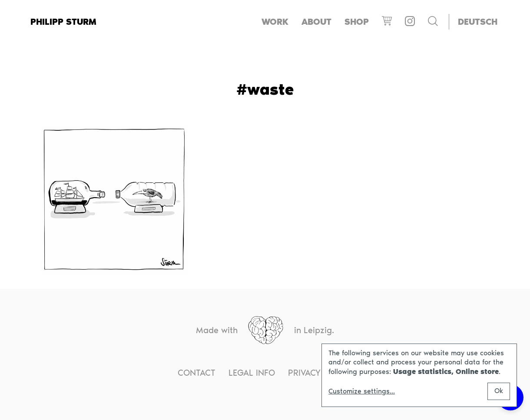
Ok (499, 391)
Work (275, 22)
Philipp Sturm (63, 22)
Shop (357, 22)
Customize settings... (362, 391)
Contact (197, 373)
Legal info (252, 373)
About (316, 22)
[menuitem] (478, 22)
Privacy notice (320, 373)
